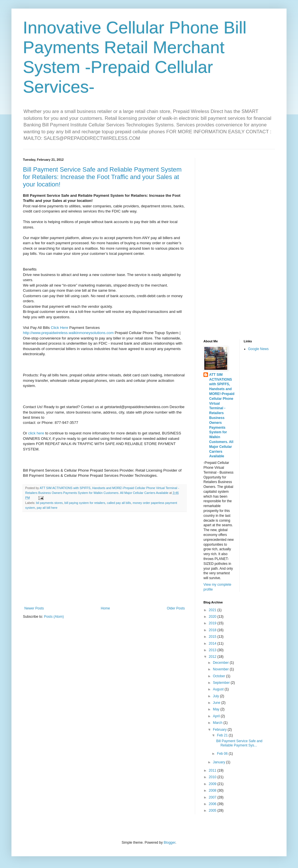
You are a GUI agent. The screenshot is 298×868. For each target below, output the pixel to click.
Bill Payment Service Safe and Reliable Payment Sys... (239, 743)
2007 (213, 797)
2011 (213, 770)
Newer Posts (34, 608)
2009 (213, 784)
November (221, 669)
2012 (213, 657)
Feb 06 (223, 754)
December (221, 663)
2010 (213, 777)
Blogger (169, 843)
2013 (213, 650)
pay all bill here (47, 508)
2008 (213, 790)
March (218, 723)
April (217, 716)
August (219, 689)
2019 (213, 623)
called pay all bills (119, 503)
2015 (213, 637)
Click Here (59, 328)
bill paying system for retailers (85, 503)
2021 (213, 610)
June (217, 703)
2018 (213, 630)
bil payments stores (49, 503)
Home (105, 608)
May (217, 709)
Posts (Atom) (54, 617)
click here (36, 433)
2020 (213, 617)
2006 (213, 804)
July (216, 696)
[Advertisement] (105, 559)
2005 (213, 811)
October (219, 676)
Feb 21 (223, 735)
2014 (213, 643)
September (222, 683)
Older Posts (176, 608)
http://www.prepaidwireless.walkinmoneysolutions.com (68, 333)
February (220, 730)
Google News (258, 349)
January (219, 762)
